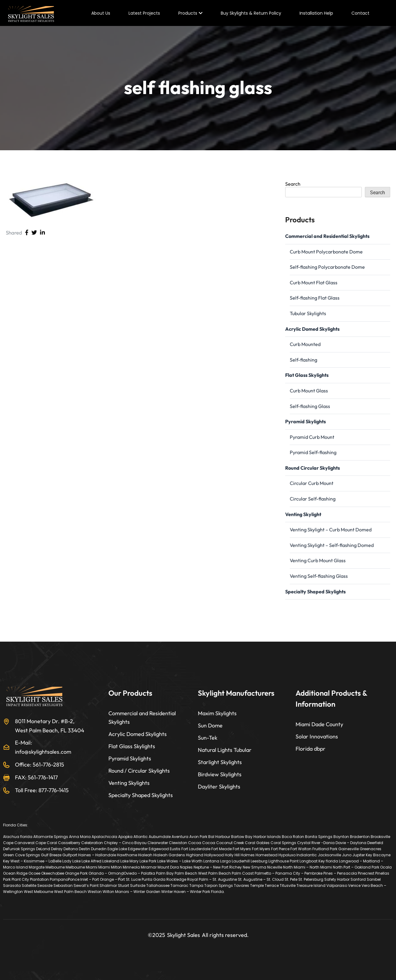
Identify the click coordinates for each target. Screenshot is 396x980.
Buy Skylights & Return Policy (251, 13)
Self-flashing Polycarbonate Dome (327, 267)
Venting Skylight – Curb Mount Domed (331, 530)
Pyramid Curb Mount (312, 437)
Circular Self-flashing (313, 499)
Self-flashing (303, 360)
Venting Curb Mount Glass (318, 560)
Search (293, 184)
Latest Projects (144, 13)
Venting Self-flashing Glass (319, 576)
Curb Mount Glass (309, 391)
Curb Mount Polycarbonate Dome (326, 252)
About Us (101, 13)
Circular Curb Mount (312, 483)
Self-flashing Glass (310, 406)
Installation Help (316, 13)
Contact (360, 13)
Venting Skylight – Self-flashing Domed (332, 545)
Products (188, 13)
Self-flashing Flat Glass (315, 298)
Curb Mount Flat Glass (314, 282)
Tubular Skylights (308, 313)
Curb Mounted (305, 344)
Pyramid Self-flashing (313, 452)
